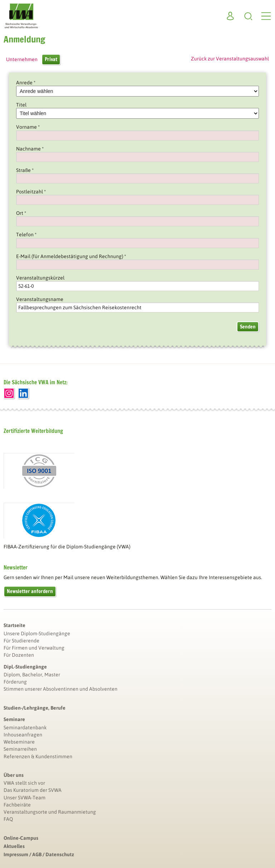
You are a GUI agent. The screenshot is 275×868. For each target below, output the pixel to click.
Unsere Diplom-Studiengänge (37, 633)
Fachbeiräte (17, 805)
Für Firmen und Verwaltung (34, 648)
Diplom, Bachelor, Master (32, 675)
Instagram (9, 393)
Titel (21, 105)
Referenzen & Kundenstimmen (38, 756)
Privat (51, 59)
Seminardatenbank (25, 728)
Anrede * (26, 83)
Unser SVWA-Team (25, 798)
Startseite (15, 625)
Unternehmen (22, 59)
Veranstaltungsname (40, 299)
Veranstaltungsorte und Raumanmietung (50, 812)
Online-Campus (21, 838)
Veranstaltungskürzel (40, 278)
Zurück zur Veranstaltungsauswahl (230, 59)
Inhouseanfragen (23, 735)
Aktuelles (14, 846)
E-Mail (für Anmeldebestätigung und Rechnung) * (71, 256)
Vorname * (28, 127)
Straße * (25, 170)
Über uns (14, 775)
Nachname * (30, 149)
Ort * (21, 213)
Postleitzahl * (31, 192)
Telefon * (26, 235)
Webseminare (19, 742)
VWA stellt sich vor (24, 783)
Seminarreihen (20, 749)
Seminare (14, 719)
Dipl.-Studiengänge (25, 667)
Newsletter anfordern (30, 591)
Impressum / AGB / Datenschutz (39, 854)
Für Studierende (21, 641)
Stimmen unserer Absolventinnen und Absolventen (61, 689)
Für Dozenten (19, 655)
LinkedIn (23, 393)
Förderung (15, 682)
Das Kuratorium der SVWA (33, 790)
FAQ (8, 819)
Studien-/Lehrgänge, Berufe (35, 708)
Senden (248, 327)
